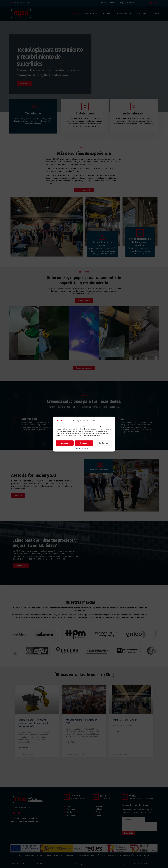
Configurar (103, 443)
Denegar (84, 443)
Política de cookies (83, 448)
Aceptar (65, 443)
